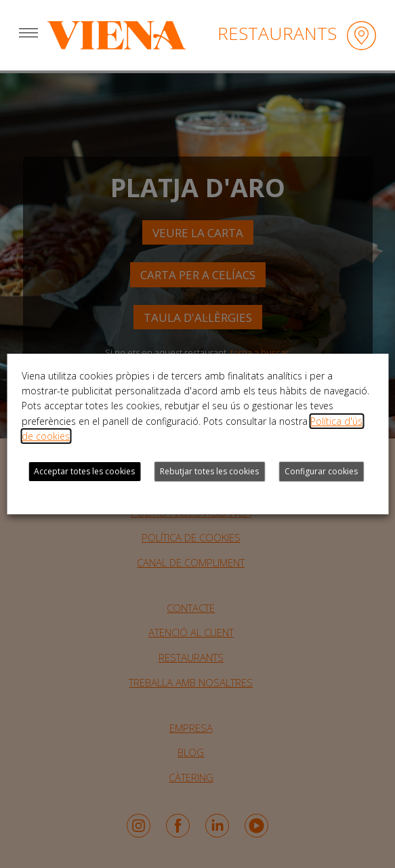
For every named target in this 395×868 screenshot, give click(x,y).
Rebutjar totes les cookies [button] (209, 471)
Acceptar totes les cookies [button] (84, 471)
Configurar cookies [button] (321, 471)
